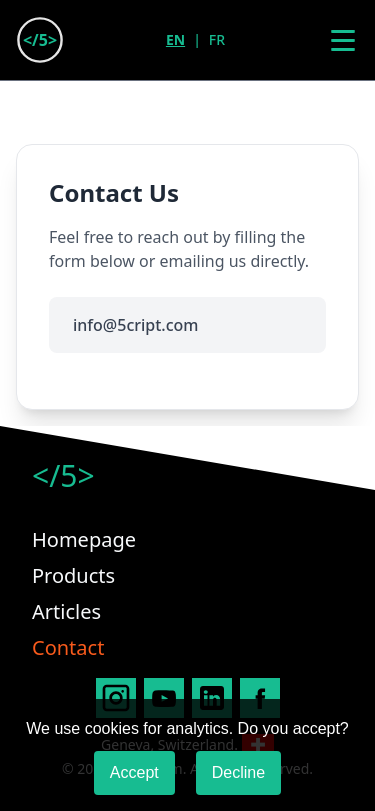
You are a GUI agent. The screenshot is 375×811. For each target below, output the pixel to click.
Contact (68, 647)
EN (175, 39)
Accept (134, 772)
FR (217, 39)
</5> (63, 476)
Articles (66, 611)
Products (73, 575)
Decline (238, 772)
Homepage (84, 539)
